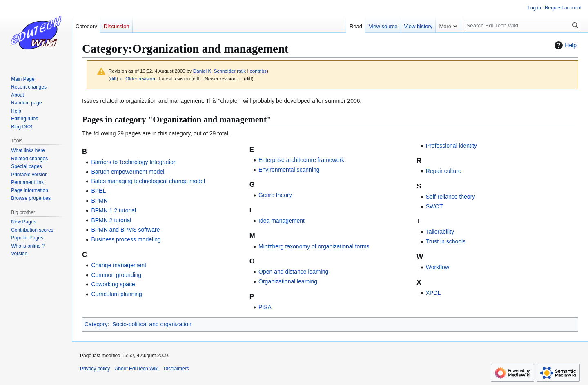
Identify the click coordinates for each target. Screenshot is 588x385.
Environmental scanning (289, 170)
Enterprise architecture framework (301, 160)
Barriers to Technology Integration (134, 162)
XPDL (433, 293)
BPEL (98, 191)
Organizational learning (288, 281)
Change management (119, 265)
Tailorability (440, 232)
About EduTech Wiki (137, 369)
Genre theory (275, 195)
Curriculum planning (117, 294)
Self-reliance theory (451, 197)
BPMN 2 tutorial (111, 220)
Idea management (282, 221)
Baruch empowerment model (128, 172)
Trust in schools (446, 241)
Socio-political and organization (152, 324)
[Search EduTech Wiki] (523, 25)
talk (242, 71)
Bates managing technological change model (148, 181)
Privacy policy (95, 369)
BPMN (99, 201)
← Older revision (137, 79)
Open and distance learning (293, 272)
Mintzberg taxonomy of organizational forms (314, 246)
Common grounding (116, 275)
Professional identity (451, 146)
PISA (265, 307)
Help (565, 45)
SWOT (434, 206)
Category (96, 324)
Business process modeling (126, 239)
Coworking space (113, 284)
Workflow (438, 267)
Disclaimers (176, 369)
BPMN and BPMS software (125, 230)
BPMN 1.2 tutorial (114, 210)
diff (113, 79)
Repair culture (444, 171)
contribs (258, 71)
